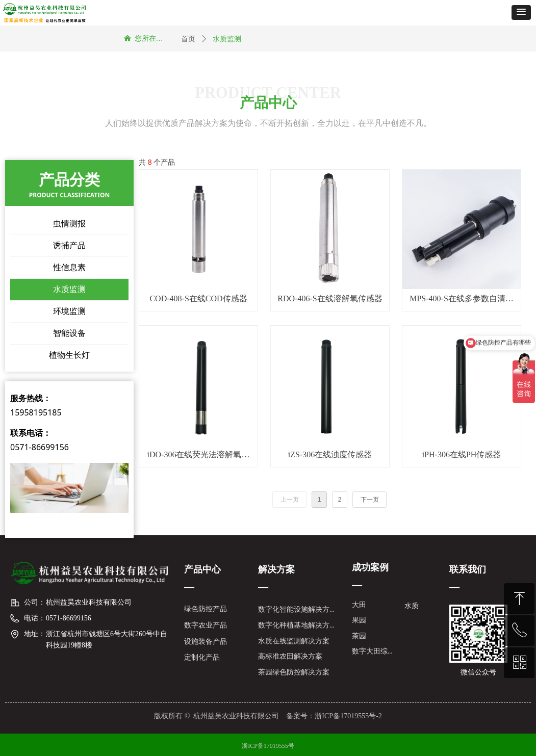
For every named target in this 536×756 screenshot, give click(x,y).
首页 (188, 39)
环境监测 (69, 311)
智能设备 (69, 333)
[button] (521, 12)
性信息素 (69, 267)
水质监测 (69, 289)
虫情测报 (69, 224)
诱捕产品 (69, 245)
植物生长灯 (69, 355)
